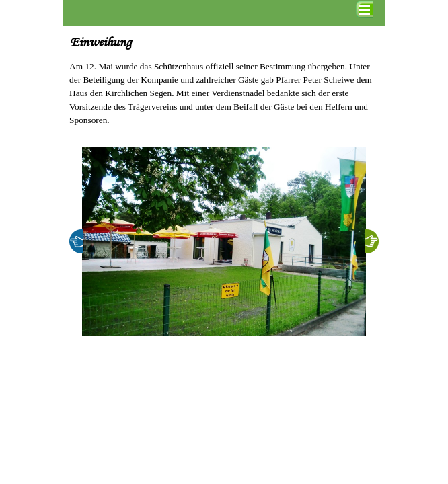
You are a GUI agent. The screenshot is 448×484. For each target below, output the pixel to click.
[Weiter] (372, 241)
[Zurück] (76, 241)
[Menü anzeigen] (365, 9)
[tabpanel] (224, 93)
